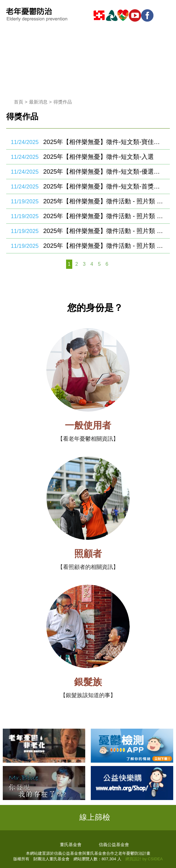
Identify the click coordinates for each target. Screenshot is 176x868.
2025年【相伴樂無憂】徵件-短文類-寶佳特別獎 (103, 142)
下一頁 (115, 264)
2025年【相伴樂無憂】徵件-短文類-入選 (98, 157)
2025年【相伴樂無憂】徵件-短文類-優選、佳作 (103, 171)
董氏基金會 (71, 845)
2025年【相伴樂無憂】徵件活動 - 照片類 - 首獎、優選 (103, 246)
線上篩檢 (95, 817)
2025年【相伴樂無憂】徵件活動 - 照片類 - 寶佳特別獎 (103, 201)
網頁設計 (133, 859)
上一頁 (61, 264)
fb (148, 15)
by (145, 859)
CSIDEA (155, 859)
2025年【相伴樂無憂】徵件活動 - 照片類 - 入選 (103, 216)
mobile (164, 15)
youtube (136, 15)
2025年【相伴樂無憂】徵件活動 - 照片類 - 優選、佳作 (103, 231)
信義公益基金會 (114, 845)
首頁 (19, 102)
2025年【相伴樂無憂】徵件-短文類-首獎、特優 (103, 186)
